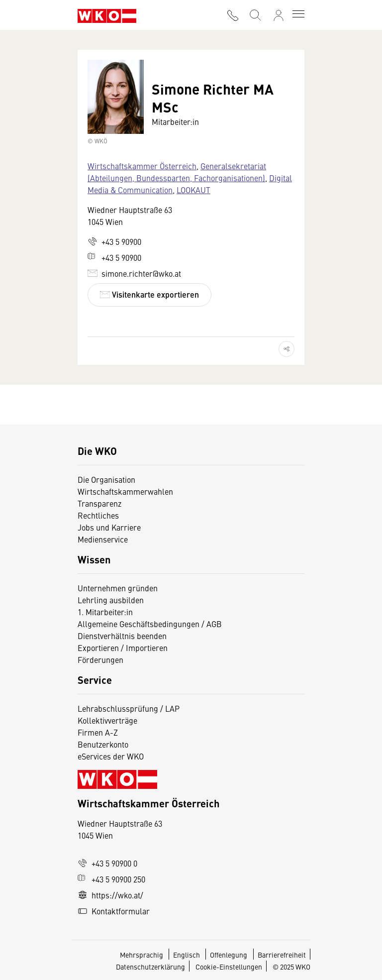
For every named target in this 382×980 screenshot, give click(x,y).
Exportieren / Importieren (123, 648)
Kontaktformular (114, 911)
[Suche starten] (255, 14)
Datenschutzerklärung (150, 967)
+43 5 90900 (114, 241)
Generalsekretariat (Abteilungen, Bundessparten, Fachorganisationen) (177, 172)
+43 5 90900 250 (111, 879)
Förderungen (100, 659)
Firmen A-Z (98, 732)
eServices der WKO (111, 756)
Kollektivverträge (107, 720)
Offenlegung (229, 955)
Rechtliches (98, 515)
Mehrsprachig (142, 955)
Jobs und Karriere (109, 527)
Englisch (187, 955)
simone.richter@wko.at (134, 273)
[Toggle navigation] (298, 15)
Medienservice (103, 539)
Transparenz (99, 503)
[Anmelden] (279, 15)
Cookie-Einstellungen (229, 967)
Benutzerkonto (103, 744)
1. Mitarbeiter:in (105, 612)
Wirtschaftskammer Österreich (142, 166)
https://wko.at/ (110, 895)
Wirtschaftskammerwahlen (125, 491)
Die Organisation (106, 479)
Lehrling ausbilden (111, 600)
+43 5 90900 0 (107, 863)
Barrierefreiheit (282, 955)
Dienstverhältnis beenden (122, 636)
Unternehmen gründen (118, 588)
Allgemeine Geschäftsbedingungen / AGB (150, 624)
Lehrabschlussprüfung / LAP (129, 708)
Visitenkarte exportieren (149, 294)
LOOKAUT (193, 190)
